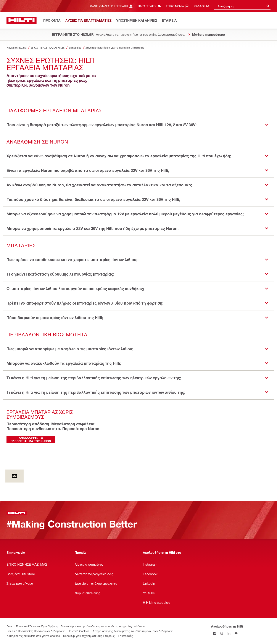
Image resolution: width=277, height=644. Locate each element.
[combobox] (242, 6)
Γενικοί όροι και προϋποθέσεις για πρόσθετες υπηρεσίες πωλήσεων (103, 626)
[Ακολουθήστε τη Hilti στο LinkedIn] (229, 633)
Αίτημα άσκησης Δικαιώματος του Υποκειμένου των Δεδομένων (133, 631)
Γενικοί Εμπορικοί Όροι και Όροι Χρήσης (32, 626)
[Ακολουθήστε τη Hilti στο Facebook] (215, 633)
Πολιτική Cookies (79, 631)
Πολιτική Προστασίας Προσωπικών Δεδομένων (35, 631)
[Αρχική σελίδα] (22, 20)
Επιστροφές (125, 636)
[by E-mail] (14, 476)
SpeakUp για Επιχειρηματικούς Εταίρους (89, 636)
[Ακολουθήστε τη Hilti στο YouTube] (236, 633)
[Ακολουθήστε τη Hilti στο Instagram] (222, 633)
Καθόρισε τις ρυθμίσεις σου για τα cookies (33, 636)
